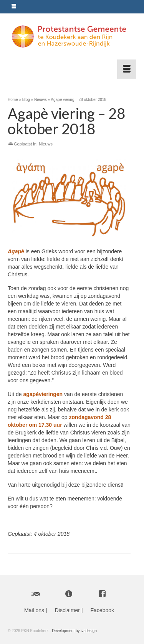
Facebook (102, 610)
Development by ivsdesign (74, 631)
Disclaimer (67, 610)
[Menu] (127, 69)
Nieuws (46, 144)
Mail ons (34, 610)
